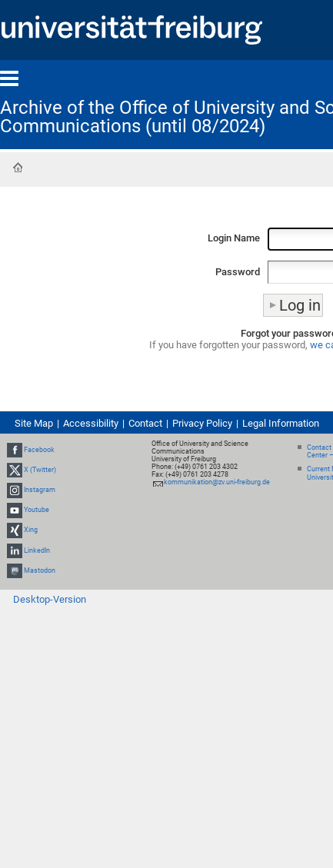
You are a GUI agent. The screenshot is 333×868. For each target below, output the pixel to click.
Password (238, 272)
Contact (145, 423)
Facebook (39, 450)
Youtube (37, 510)
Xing (31, 530)
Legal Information (281, 423)
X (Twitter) (40, 470)
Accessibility (91, 423)
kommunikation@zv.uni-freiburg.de (217, 482)
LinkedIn (37, 550)
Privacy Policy (202, 423)
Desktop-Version (50, 599)
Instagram (40, 490)
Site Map (34, 423)
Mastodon (40, 570)
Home (18, 168)
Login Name (234, 238)
